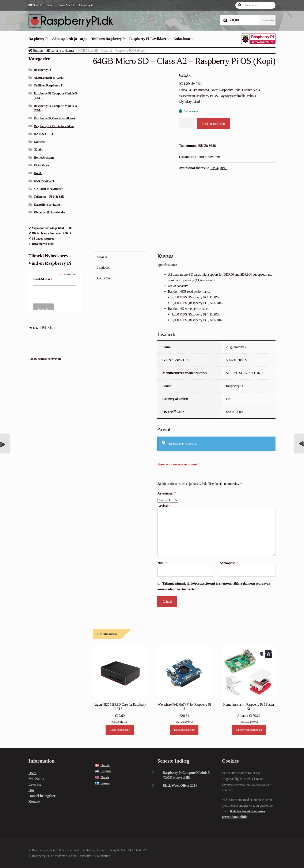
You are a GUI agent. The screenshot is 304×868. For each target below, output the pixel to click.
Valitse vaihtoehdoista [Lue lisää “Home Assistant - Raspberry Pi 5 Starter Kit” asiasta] (249, 730)
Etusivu (38, 51)
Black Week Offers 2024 (180, 785)
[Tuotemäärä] (186, 123)
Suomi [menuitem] (105, 783)
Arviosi (164, 506)
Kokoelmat (182, 39)
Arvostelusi (166, 493)
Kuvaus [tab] (102, 257)
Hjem (33, 773)
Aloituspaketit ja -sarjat (70, 39)
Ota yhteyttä (86, 5)
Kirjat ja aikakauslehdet (50, 212)
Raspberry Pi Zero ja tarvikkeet (54, 118)
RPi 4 (214, 168)
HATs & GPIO (43, 134)
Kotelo (38, 173)
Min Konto (36, 779)
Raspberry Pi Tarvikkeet (148, 39)
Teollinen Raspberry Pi (108, 39)
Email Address (43, 279)
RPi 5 (224, 168)
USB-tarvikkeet (44, 181)
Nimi (162, 563)
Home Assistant (44, 157)
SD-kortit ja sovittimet (60, 51)
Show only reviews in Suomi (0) (179, 464)
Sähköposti (229, 563)
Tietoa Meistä (66, 5)
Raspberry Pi (38, 39)
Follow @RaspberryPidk (45, 359)
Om (31, 790)
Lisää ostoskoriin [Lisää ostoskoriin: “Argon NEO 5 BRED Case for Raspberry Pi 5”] (120, 730)
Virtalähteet (41, 165)
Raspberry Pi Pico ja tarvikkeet (54, 126)
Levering (35, 784)
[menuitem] (36, 5)
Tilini (49, 5)
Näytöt (38, 149)
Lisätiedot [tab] (103, 268)
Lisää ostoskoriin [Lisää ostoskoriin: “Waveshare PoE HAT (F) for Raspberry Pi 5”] (184, 730)
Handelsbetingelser (42, 796)
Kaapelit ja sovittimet (48, 204)
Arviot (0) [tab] (103, 278)
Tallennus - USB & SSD (49, 196)
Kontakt (34, 801)
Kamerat (40, 142)
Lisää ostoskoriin (214, 124)
